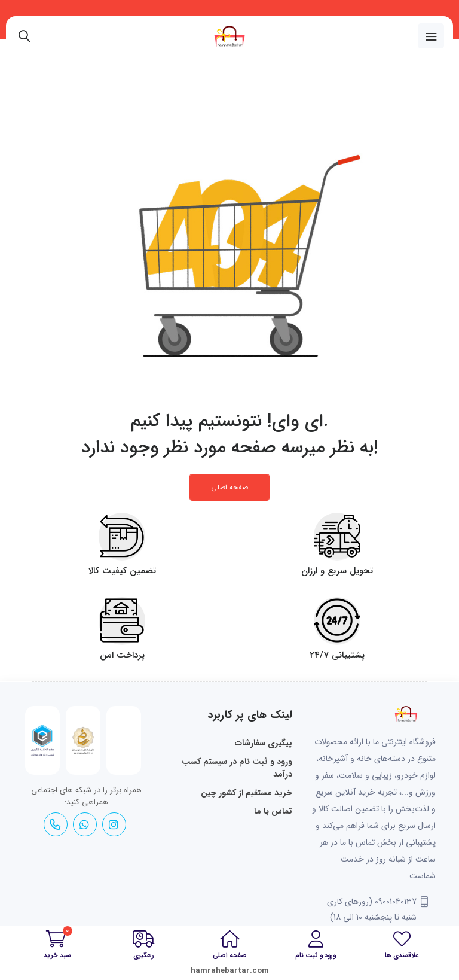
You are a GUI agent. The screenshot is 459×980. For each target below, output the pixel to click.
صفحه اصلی (229, 487)
